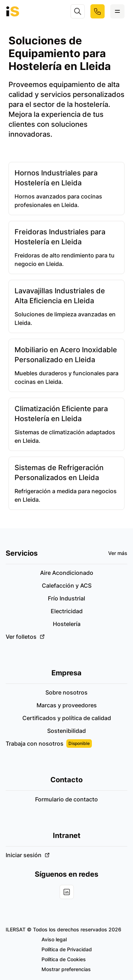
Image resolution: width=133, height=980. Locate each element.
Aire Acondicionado (67, 573)
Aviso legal (54, 939)
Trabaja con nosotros (49, 744)
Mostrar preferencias (66, 969)
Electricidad (67, 611)
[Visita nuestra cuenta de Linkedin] (67, 892)
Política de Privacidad (67, 949)
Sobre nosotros (66, 692)
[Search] (78, 11)
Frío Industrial (66, 598)
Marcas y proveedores (67, 705)
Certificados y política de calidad (67, 718)
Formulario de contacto (66, 799)
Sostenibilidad (66, 731)
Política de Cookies (64, 959)
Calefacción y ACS (67, 586)
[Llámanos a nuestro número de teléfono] (98, 11)
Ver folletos (25, 637)
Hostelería (67, 624)
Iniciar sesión (28, 855)
